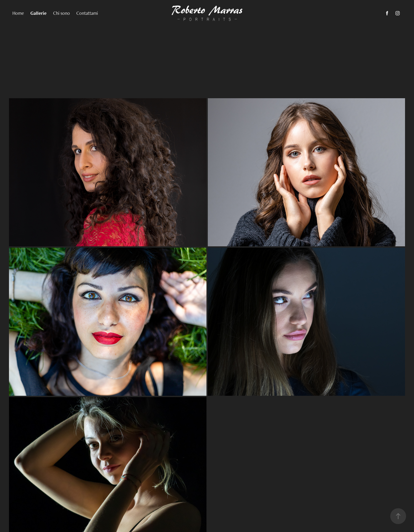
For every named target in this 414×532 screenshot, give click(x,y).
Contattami (87, 13)
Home (18, 13)
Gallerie (38, 13)
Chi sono (62, 13)
